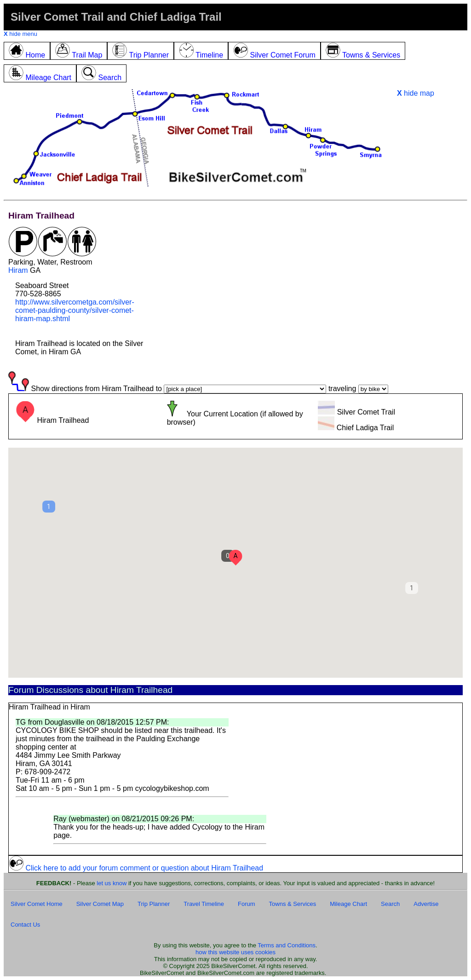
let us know (112, 883)
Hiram (18, 270)
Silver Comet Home (37, 904)
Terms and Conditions (287, 945)
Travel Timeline (204, 904)
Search (390, 904)
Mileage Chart (348, 904)
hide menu (20, 34)
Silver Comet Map (100, 904)
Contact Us (25, 925)
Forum (247, 904)
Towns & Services (293, 904)
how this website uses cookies (235, 952)
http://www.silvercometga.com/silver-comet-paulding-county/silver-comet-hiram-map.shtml (75, 310)
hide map (416, 93)
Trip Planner (154, 904)
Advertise (426, 904)
